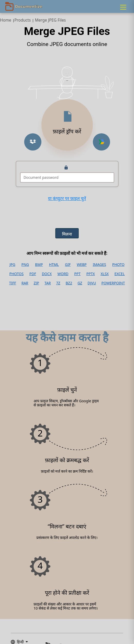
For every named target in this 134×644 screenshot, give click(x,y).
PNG (25, 265)
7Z (58, 283)
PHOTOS (16, 274)
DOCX (47, 274)
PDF (33, 274)
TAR (48, 283)
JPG (12, 265)
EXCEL (120, 274)
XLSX (105, 274)
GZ (80, 283)
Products (23, 20)
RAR (25, 283)
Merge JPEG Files (50, 20)
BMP (39, 265)
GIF (68, 265)
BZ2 (69, 283)
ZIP (36, 283)
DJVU (92, 283)
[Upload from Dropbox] (33, 142)
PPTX (91, 274)
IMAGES (100, 265)
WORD (63, 274)
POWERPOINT (113, 283)
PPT (78, 274)
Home (6, 20)
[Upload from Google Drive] (101, 142)
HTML (54, 265)
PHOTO (118, 265)
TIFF (12, 283)
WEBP (82, 265)
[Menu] (123, 7)
